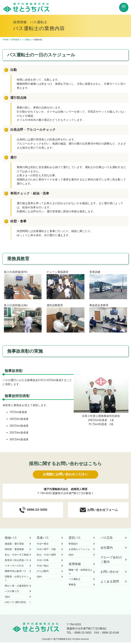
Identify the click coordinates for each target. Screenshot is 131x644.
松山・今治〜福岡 (46, 556)
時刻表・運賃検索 (14, 551)
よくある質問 (110, 583)
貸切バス (75, 539)
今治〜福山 (43, 567)
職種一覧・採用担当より (81, 573)
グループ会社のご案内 (111, 561)
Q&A (7, 598)
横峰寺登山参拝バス (16, 573)
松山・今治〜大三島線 (17, 556)
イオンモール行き (14, 567)
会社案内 (107, 549)
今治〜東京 (43, 545)
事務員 (72, 586)
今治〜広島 (43, 562)
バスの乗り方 (12, 593)
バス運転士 (27, 40)
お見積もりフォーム (79, 551)
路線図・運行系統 (14, 545)
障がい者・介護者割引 (17, 587)
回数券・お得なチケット (17, 580)
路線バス (11, 539)
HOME (6, 40)
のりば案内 (43, 573)
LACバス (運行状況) (15, 604)
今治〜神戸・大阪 (46, 551)
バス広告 (107, 539)
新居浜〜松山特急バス (17, 562)
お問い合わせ (110, 573)
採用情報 (15, 40)
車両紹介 (73, 545)
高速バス (43, 539)
